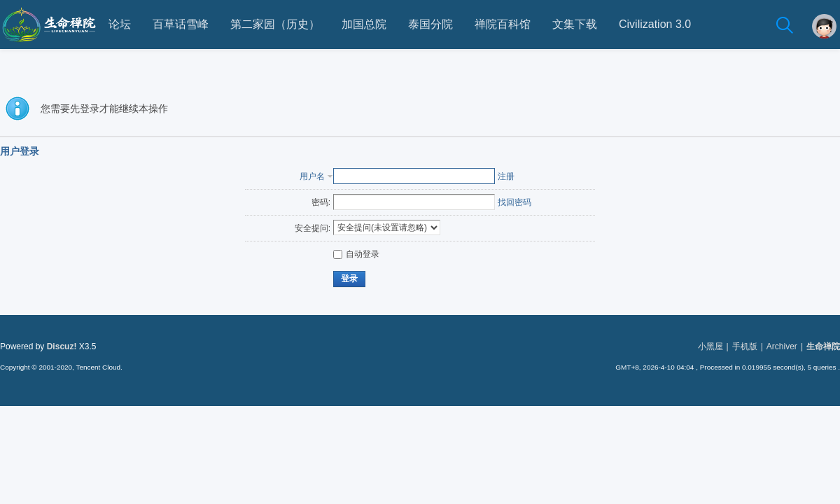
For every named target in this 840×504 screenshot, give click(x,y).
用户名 (312, 176)
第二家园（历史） (275, 24)
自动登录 (356, 254)
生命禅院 (823, 346)
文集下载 (575, 24)
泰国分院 (430, 24)
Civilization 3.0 (655, 24)
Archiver (782, 346)
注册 (506, 176)
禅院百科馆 (503, 24)
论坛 (120, 24)
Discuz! (62, 346)
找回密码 (514, 202)
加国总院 (364, 24)
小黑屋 (710, 346)
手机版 (745, 346)
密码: (321, 202)
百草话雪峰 (181, 24)
